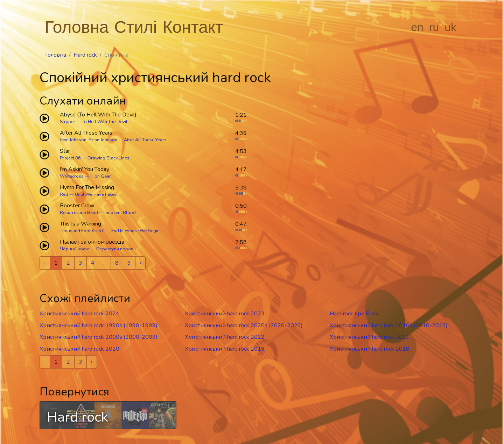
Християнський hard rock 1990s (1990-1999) (99, 325)
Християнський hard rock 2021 (370, 337)
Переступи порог (114, 249)
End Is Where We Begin (135, 231)
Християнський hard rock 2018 (370, 349)
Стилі (135, 27)
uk (450, 27)
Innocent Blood (120, 213)
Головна (77, 27)
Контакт (193, 27)
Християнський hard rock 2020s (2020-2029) (244, 325)
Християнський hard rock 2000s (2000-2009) (99, 337)
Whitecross (72, 176)
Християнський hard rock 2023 (225, 314)
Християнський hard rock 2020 (79, 349)
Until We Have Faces (96, 194)
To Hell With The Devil (105, 122)
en (417, 27)
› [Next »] (140, 263)
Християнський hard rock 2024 (79, 314)
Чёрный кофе (75, 249)
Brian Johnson (103, 140)
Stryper (68, 122)
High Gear (101, 176)
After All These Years (145, 140)
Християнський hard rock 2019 (225, 349)
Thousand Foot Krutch (82, 231)
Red (64, 194)
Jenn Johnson (73, 140)
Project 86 (70, 158)
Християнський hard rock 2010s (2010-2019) (389, 325)
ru (434, 27)
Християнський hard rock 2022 (225, 337)
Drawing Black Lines (108, 158)
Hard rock (85, 55)
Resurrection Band (79, 213)
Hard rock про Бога (354, 314)
